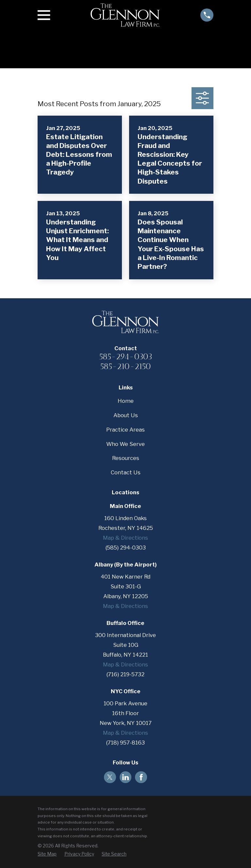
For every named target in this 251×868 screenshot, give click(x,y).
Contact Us (126, 472)
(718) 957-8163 (125, 743)
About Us (126, 415)
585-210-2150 (125, 366)
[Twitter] (110, 777)
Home (126, 401)
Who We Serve (125, 444)
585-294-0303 (126, 356)
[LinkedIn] (125, 777)
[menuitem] (47, 854)
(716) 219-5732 (125, 674)
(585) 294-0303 (126, 548)
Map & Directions (125, 538)
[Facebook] (141, 777)
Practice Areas (125, 430)
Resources (126, 458)
